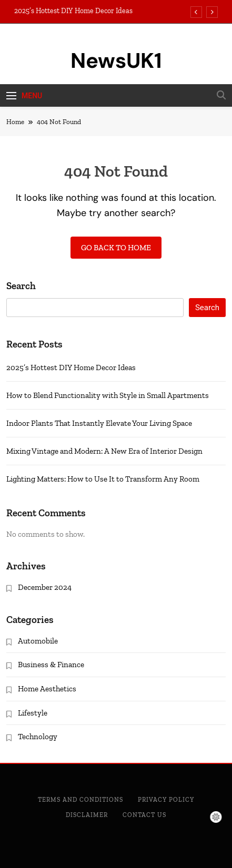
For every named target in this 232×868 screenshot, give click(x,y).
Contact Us (144, 815)
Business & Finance (51, 665)
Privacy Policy (166, 800)
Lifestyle (33, 713)
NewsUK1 (116, 60)
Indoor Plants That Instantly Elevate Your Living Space (99, 423)
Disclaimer (87, 815)
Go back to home (116, 248)
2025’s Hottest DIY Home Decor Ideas (73, 11)
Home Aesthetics (47, 689)
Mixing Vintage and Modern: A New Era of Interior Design (104, 451)
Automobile (38, 641)
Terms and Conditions (80, 800)
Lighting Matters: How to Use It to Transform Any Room (103, 479)
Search (21, 286)
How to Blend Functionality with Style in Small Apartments (108, 395)
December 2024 (45, 587)
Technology (38, 737)
